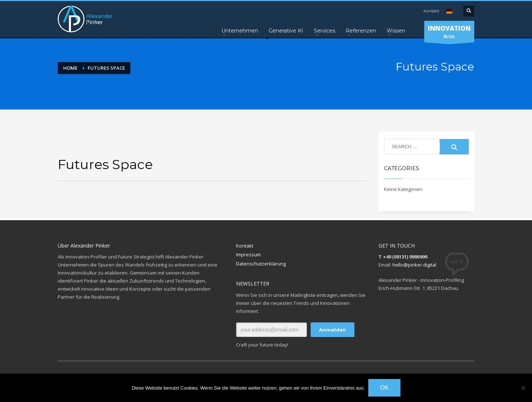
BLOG (449, 33)
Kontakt (431, 11)
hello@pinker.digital (414, 265)
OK (384, 388)
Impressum (248, 254)
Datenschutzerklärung (261, 264)
